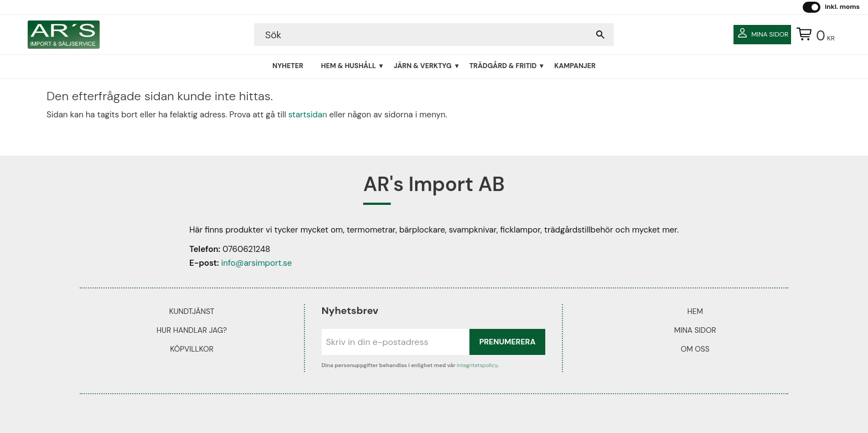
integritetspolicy (477, 365)
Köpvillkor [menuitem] (192, 349)
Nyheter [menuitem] (288, 66)
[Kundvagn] (813, 35)
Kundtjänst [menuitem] (192, 311)
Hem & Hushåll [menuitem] (348, 66)
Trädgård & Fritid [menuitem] (503, 66)
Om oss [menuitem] (695, 349)
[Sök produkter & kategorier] (423, 35)
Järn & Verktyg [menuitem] (422, 66)
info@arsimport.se (256, 263)
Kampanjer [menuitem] (575, 66)
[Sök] (600, 35)
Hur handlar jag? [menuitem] (192, 330)
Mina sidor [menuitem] (695, 330)
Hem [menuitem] (695, 311)
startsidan (308, 115)
